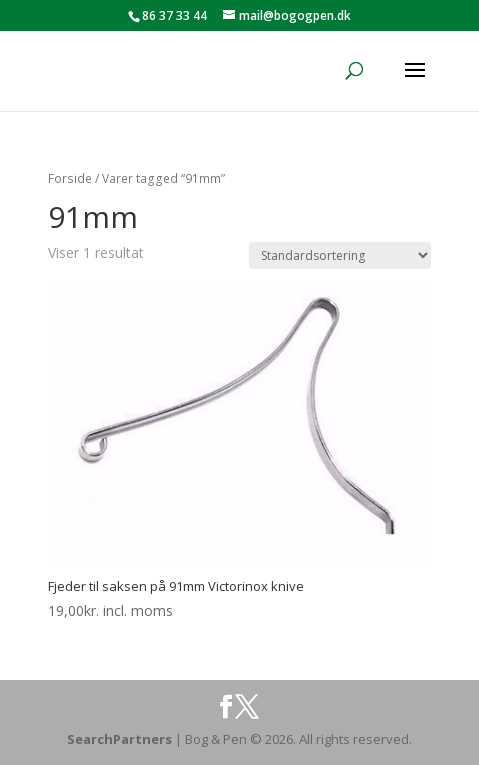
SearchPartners (121, 739)
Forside (70, 178)
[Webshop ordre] (340, 255)
